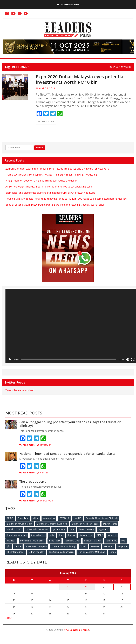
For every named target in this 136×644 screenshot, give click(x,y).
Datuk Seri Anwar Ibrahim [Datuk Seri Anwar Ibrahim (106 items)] (20, 524)
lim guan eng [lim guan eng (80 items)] (86, 535)
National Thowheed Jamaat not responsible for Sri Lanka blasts (67, 454)
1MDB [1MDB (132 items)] (10, 518)
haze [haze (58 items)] (72, 529)
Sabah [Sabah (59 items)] (84, 546)
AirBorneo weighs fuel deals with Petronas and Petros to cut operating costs (49, 187)
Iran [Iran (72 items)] (61, 535)
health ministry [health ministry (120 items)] (87, 529)
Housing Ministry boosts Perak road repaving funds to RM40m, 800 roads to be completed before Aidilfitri (66, 199)
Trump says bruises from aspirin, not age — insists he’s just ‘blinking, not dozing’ (51, 175)
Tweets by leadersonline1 (20, 390)
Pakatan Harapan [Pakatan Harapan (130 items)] (93, 541)
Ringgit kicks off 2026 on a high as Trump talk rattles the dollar (41, 181)
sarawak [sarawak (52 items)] (95, 546)
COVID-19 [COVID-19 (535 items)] (64, 518)
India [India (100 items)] (52, 535)
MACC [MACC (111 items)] (100, 535)
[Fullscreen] (133, 360)
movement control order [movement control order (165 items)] (32, 541)
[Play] (10, 360)
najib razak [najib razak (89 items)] (55, 541)
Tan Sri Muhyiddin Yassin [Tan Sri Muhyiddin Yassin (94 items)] (62, 552)
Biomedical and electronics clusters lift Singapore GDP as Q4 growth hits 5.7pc (50, 193)
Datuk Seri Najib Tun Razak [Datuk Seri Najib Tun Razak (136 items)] (86, 524)
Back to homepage (120, 67)
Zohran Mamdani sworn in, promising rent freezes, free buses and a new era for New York (57, 169)
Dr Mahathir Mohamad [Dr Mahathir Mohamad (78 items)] (37, 529)
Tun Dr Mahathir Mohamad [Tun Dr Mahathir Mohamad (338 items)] (92, 552)
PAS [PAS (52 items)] (124, 541)
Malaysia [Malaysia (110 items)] (11, 541)
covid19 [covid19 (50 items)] (78, 518)
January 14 (44, 445)
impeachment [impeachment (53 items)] (38, 535)
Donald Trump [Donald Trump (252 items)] (14, 529)
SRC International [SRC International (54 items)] (16, 552)
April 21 (43, 473)
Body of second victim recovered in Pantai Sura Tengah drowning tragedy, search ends (55, 205)
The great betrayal (33, 482)
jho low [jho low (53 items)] (72, 535)
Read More (46, 122)
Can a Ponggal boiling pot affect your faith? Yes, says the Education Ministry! (70, 424)
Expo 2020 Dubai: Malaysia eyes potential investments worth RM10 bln (81, 79)
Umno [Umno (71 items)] (113, 552)
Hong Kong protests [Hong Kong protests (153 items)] (17, 535)
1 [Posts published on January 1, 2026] (68, 587)
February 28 (45, 501)
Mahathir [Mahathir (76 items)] (112, 535)
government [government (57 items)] (59, 529)
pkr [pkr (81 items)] (9, 546)
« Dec (8, 618)
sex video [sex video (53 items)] (109, 546)
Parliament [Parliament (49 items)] (112, 541)
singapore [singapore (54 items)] (123, 546)
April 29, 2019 (45, 88)
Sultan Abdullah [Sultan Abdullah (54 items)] (37, 552)
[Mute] (127, 360)
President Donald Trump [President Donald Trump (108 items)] (64, 546)
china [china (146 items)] (36, 518)
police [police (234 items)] (18, 546)
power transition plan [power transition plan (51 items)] (36, 546)
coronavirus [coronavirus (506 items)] (49, 518)
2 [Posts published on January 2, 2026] (86, 587)
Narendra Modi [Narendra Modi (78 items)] (72, 541)
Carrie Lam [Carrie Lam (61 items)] (23, 518)
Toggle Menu (68, 4)
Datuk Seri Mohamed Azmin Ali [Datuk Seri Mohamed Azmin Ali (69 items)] (52, 524)
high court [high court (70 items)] (104, 529)
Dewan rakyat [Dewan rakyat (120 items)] (110, 524)
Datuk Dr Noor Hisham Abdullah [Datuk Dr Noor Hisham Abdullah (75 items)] (102, 518)
